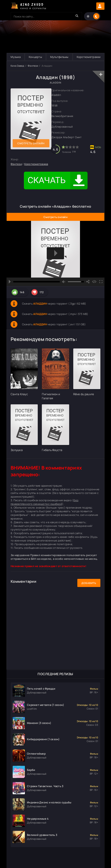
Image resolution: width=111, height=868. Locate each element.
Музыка (16, 57)
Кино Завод (17, 66)
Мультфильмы (59, 57)
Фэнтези (33, 66)
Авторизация (100, 6)
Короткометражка (36, 164)
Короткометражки (89, 57)
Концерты (35, 57)
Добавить (89, 583)
